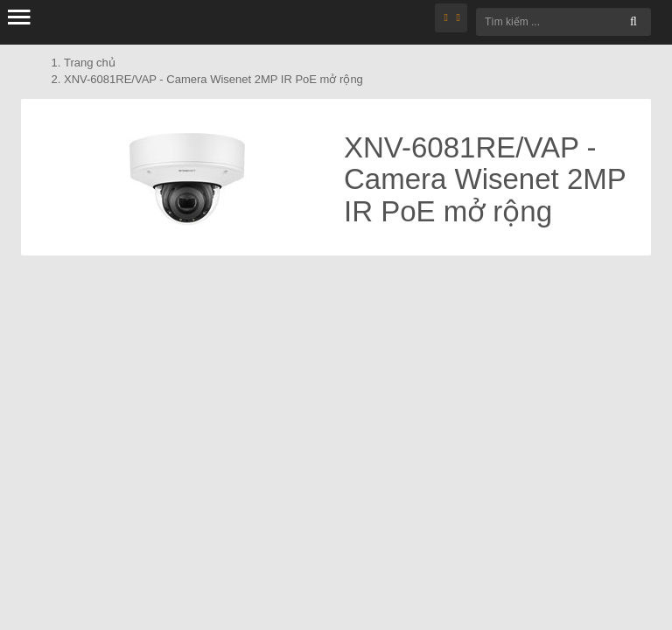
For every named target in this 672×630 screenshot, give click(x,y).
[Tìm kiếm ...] (563, 22)
